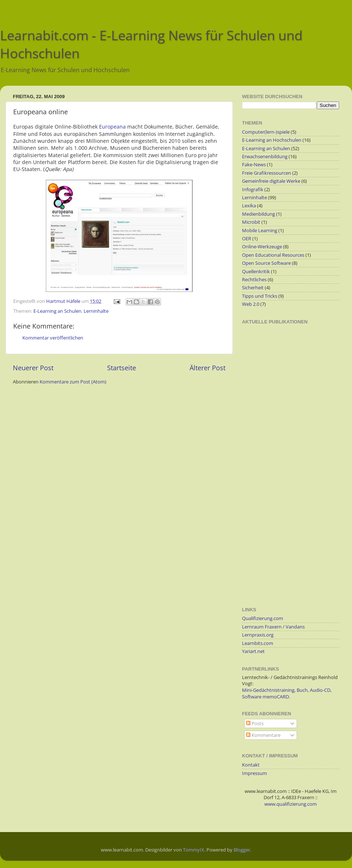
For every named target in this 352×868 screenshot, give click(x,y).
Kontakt (251, 765)
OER (247, 239)
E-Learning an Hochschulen (272, 140)
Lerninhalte (96, 311)
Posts (255, 724)
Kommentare (263, 735)
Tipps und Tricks (260, 296)
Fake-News (254, 165)
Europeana (112, 127)
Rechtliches (254, 280)
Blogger (242, 850)
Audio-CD (320, 690)
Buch (302, 690)
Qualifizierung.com (263, 618)
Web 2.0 (251, 304)
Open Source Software (266, 263)
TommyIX (194, 850)
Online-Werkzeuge (262, 247)
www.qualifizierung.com (291, 804)
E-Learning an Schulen (57, 311)
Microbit (251, 222)
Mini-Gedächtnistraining (268, 690)
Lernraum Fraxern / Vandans (273, 627)
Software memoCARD (265, 697)
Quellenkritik (256, 272)
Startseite (122, 368)
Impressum (254, 773)
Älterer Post (208, 368)
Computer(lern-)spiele (266, 132)
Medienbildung (258, 214)
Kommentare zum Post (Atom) (73, 382)
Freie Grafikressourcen (267, 173)
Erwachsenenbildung (265, 157)
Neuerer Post (33, 368)
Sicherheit (253, 288)
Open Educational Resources (273, 255)
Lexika (249, 206)
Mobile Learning (260, 231)
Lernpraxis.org (258, 635)
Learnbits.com (258, 643)
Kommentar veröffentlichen (53, 338)
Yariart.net (253, 651)
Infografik (253, 190)
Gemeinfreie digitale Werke (271, 181)
